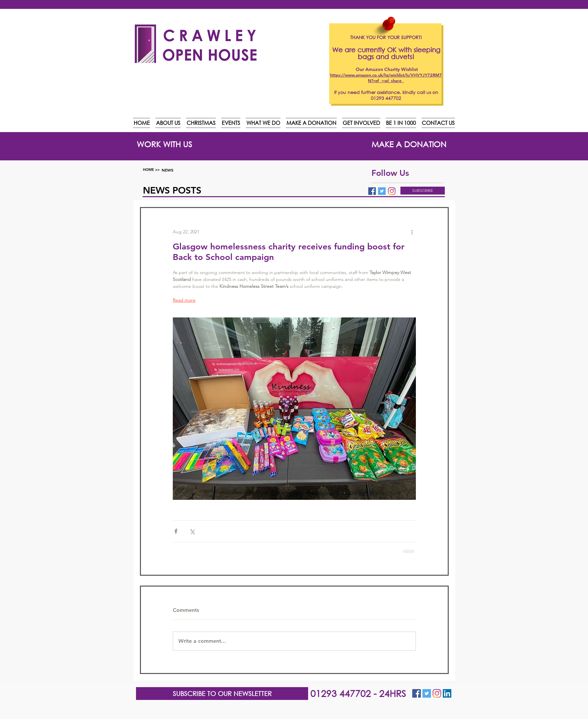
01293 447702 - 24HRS (358, 693)
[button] (423, 191)
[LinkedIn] (447, 693)
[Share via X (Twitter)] (192, 531)
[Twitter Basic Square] (382, 191)
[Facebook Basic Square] (372, 191)
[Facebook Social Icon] (417, 693)
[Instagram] (392, 191)
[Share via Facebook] (176, 531)
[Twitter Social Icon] (427, 693)
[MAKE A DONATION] (409, 144)
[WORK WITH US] (164, 144)
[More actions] (412, 232)
